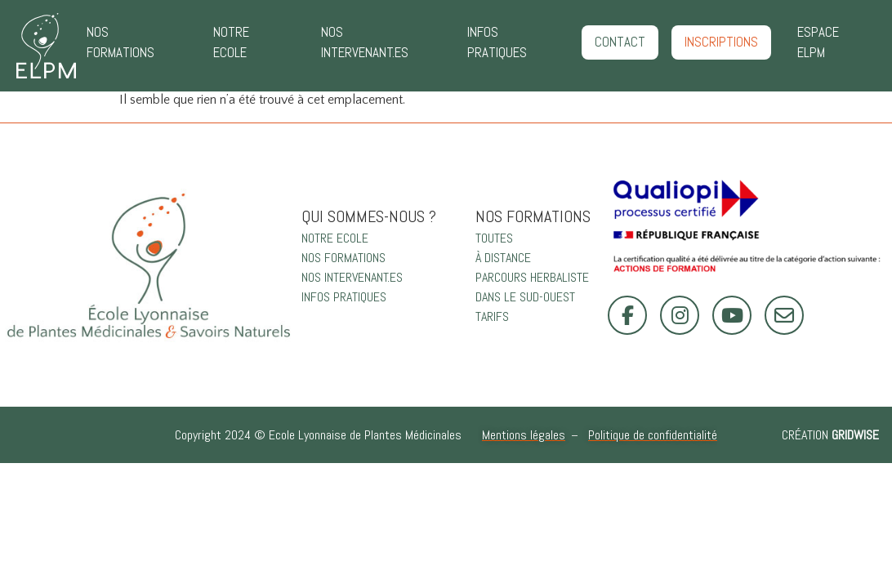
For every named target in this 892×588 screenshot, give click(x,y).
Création (830, 435)
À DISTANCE (503, 258)
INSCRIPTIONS (721, 42)
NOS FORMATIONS (120, 42)
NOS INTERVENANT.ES (365, 42)
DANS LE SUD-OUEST (525, 297)
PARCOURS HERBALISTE (532, 277)
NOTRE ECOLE (231, 42)
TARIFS (492, 316)
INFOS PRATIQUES (497, 42)
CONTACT (620, 42)
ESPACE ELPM (818, 42)
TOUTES (494, 238)
